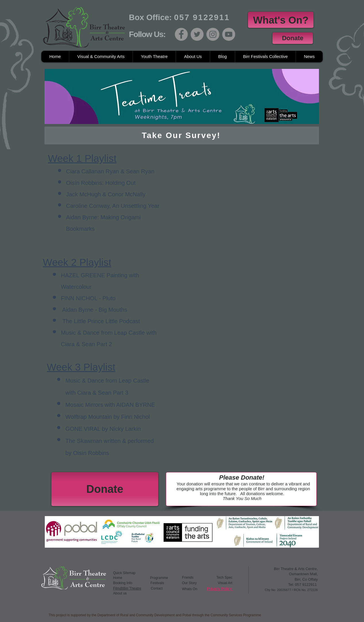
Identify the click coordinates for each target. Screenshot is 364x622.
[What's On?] (281, 20)
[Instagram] (213, 34)
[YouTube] (229, 34)
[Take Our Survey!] (182, 135)
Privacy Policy (220, 589)
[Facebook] (181, 34)
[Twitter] (197, 34)
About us (120, 593)
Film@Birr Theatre (127, 588)
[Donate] (293, 38)
